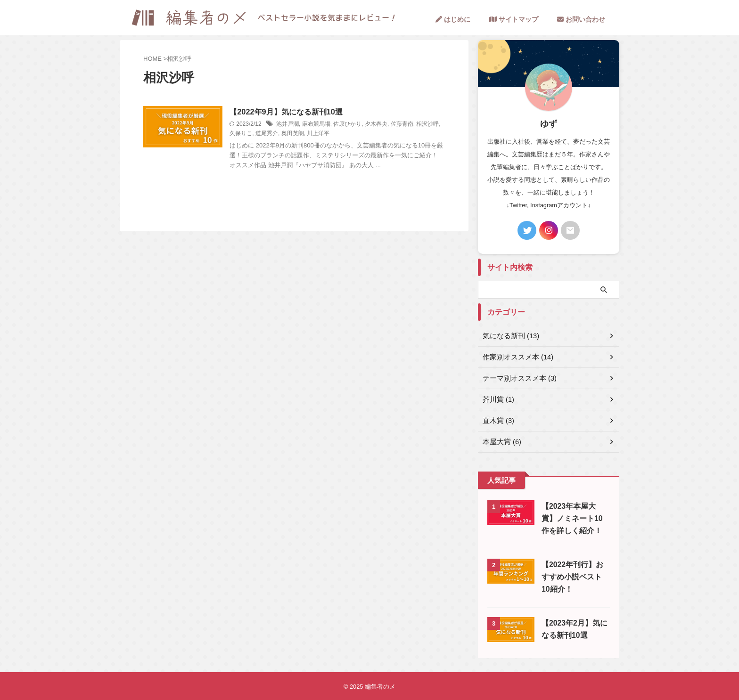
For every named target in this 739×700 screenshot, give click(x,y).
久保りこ (271, 134)
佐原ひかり (362, 124)
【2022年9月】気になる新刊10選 (301, 112)
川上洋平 (348, 134)
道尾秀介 (296, 134)
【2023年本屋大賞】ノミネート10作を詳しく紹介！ (574, 518)
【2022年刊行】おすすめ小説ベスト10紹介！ (574, 577)
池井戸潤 (303, 124)
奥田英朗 (322, 134)
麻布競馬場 (331, 124)
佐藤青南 (417, 124)
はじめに (453, 19)
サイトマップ (514, 19)
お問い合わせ (581, 19)
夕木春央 (391, 124)
